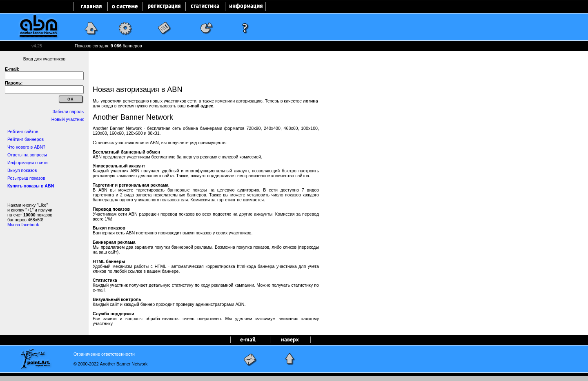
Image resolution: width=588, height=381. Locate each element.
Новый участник (68, 119)
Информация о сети (28, 163)
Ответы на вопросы (27, 155)
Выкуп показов (22, 170)
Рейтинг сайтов (23, 131)
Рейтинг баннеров (26, 139)
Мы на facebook (23, 225)
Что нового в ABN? (26, 147)
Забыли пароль (68, 111)
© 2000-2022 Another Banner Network (110, 364)
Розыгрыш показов (26, 178)
